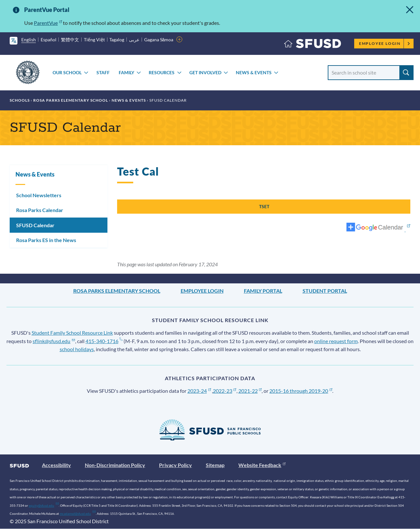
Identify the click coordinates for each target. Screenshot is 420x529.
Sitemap (215, 465)
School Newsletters (39, 195)
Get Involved (205, 72)
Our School (67, 72)
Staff (103, 72)
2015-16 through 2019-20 (301, 391)
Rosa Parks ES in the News (46, 240)
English (29, 40)
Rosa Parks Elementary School (71, 100)
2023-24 (199, 391)
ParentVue (48, 23)
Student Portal (325, 291)
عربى (134, 40)
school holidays (77, 349)
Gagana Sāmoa (159, 40)
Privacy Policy (175, 465)
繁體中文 (70, 40)
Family (126, 72)
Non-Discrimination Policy (115, 465)
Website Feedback (262, 465)
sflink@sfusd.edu (54, 341)
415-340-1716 (104, 341)
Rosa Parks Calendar (40, 210)
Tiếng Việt (94, 40)
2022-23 (225, 391)
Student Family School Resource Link (72, 333)
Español (49, 40)
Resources (162, 72)
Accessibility (56, 465)
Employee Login (385, 43)
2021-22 (250, 391)
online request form (336, 341)
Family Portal (263, 291)
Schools (20, 100)
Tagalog (117, 40)
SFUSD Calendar (35, 225)
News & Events (254, 72)
